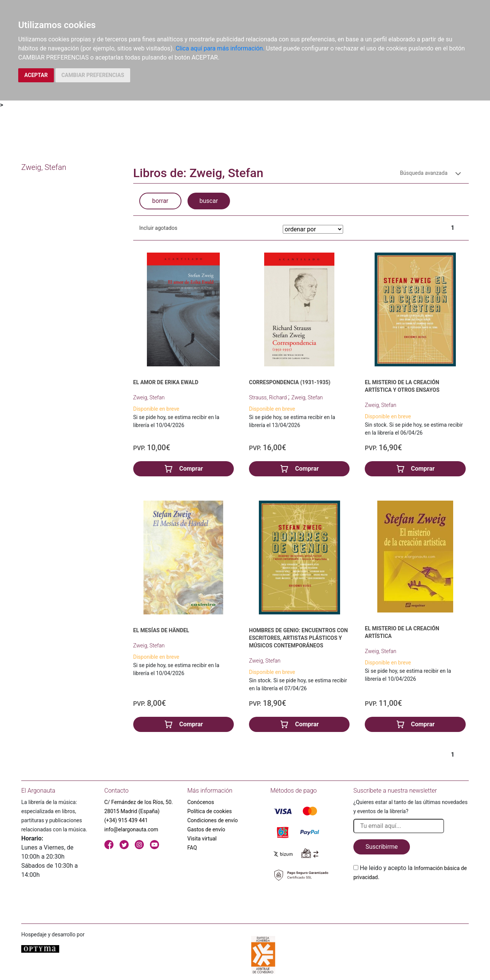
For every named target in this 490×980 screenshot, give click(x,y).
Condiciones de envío (213, 820)
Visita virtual (202, 839)
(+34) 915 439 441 (126, 820)
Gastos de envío (206, 829)
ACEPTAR (36, 75)
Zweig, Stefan (149, 397)
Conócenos (201, 802)
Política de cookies (210, 811)
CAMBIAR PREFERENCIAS (93, 75)
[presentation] (411, 900)
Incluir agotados (158, 228)
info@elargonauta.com (131, 829)
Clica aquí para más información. (220, 48)
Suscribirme (382, 847)
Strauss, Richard (269, 397)
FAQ (192, 848)
